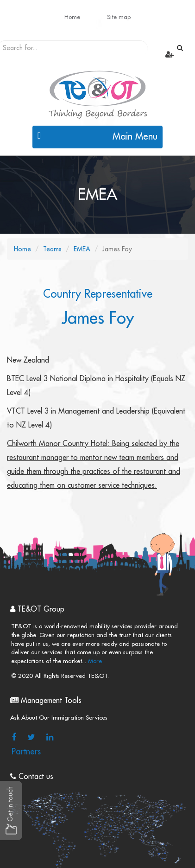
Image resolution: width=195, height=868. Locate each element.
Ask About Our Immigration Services (59, 718)
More (94, 661)
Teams (52, 249)
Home (72, 17)
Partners (26, 752)
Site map (119, 17)
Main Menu (98, 136)
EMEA (82, 249)
